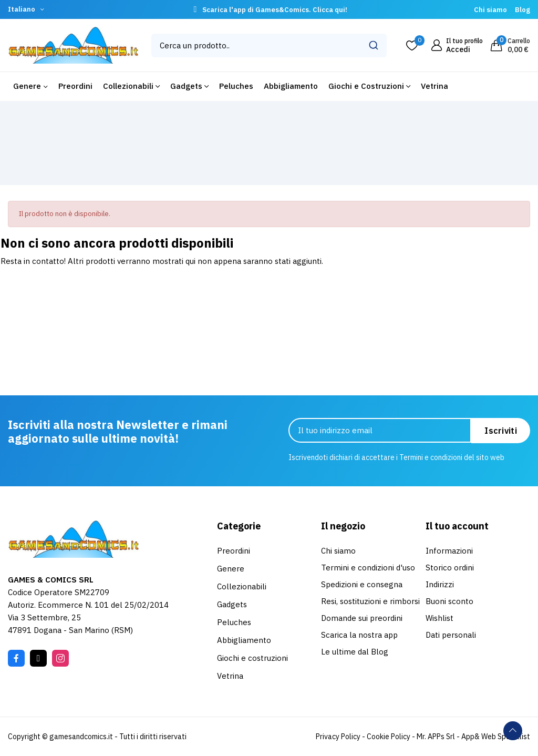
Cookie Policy (389, 737)
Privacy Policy (338, 737)
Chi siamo (490, 10)
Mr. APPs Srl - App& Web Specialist (473, 737)
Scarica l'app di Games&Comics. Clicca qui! (275, 10)
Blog (523, 10)
